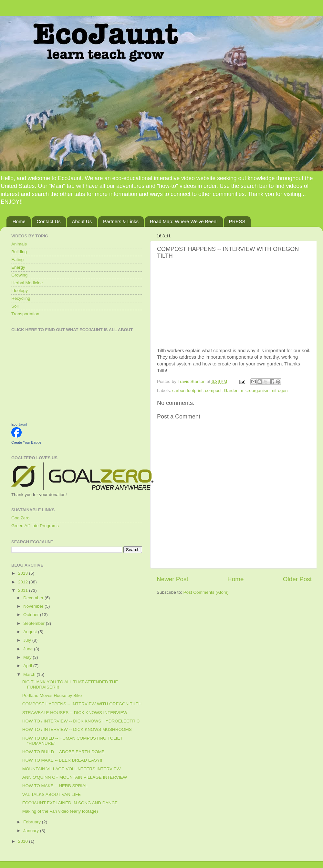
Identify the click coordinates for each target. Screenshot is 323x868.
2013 (24, 573)
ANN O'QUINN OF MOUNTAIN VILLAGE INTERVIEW (75, 777)
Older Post (297, 579)
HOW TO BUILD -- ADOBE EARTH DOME (63, 752)
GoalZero (20, 518)
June (29, 649)
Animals (19, 244)
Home (19, 221)
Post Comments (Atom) (206, 592)
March (30, 674)
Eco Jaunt (19, 424)
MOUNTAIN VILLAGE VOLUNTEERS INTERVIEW (72, 769)
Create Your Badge (26, 442)
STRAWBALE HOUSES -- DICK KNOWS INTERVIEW (75, 713)
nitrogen (280, 391)
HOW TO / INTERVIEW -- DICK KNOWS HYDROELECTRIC (81, 721)
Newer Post (172, 579)
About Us (82, 221)
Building (19, 252)
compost (213, 391)
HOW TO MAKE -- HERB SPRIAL (55, 786)
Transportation (25, 314)
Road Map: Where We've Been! (184, 221)
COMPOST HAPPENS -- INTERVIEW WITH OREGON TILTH (82, 704)
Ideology (20, 291)
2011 (24, 590)
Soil (15, 306)
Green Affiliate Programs (35, 526)
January (32, 831)
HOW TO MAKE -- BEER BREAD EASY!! (62, 760)
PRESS (237, 221)
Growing (19, 275)
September (35, 623)
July (28, 640)
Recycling (21, 298)
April (28, 666)
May (28, 657)
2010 (24, 841)
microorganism (255, 391)
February (33, 822)
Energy (18, 267)
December (34, 598)
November (34, 606)
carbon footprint (187, 391)
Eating (17, 260)
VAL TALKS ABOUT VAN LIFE (52, 794)
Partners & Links (121, 221)
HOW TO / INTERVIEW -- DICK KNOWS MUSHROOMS (77, 729)
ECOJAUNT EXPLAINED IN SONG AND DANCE (70, 803)
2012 (24, 582)
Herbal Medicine (27, 283)
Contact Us (49, 221)
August (31, 632)
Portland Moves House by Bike (52, 695)
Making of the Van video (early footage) (60, 811)
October (32, 615)
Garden (231, 391)
